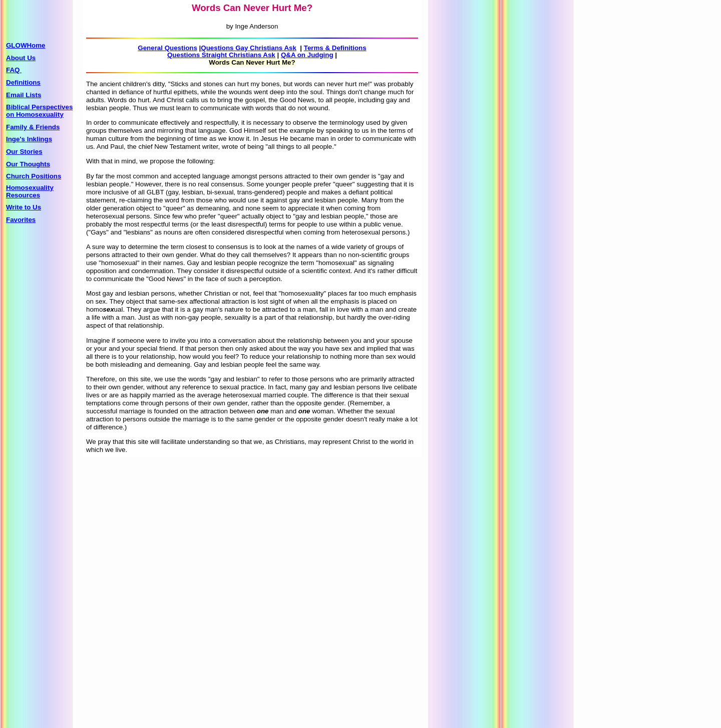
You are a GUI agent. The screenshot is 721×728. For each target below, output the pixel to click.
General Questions (167, 48)
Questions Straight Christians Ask (221, 55)
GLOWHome (26, 45)
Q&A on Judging (307, 55)
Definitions (23, 82)
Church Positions (34, 176)
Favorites (21, 220)
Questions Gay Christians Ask (249, 48)
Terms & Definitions (335, 48)
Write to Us (24, 207)
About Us (21, 58)
